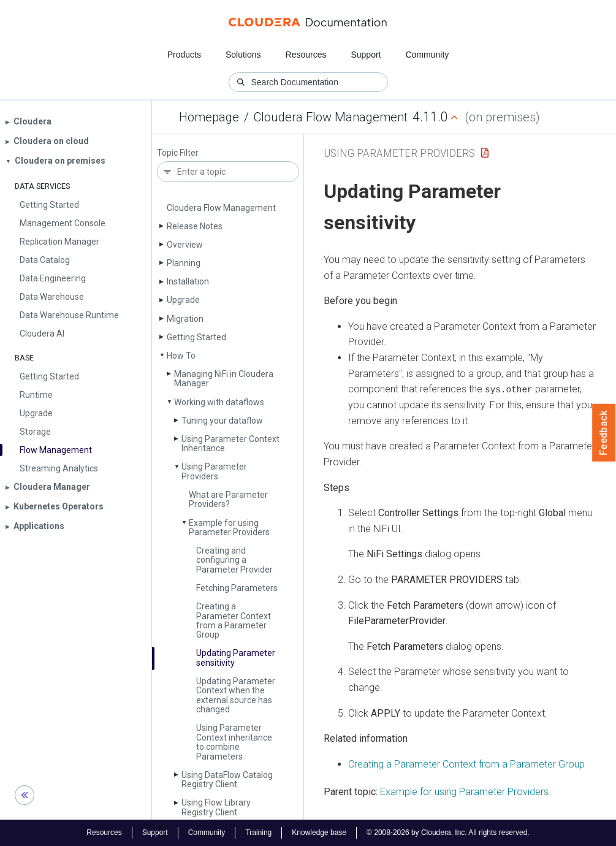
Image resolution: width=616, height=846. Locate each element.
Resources (306, 55)
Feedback (604, 433)
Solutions (243, 55)
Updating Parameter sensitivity (236, 657)
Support (366, 55)
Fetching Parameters (237, 588)
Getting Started (196, 337)
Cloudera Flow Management (331, 117)
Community (428, 55)
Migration (185, 319)
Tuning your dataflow (222, 421)
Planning (184, 263)
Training (258, 833)
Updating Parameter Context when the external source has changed (236, 695)
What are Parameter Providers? (228, 499)
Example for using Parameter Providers (229, 528)
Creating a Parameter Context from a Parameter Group (234, 620)
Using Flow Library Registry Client (216, 807)
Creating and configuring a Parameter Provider (234, 560)
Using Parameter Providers (214, 471)
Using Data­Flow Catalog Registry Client (227, 779)
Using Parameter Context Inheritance (230, 444)
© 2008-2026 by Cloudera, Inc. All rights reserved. (448, 833)
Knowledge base (319, 833)
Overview (185, 245)
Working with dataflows (219, 402)
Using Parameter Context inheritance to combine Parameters (234, 742)
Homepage (209, 117)
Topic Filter (178, 153)
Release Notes (195, 226)
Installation (188, 281)
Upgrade (183, 300)
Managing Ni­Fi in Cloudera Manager (224, 379)
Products (184, 55)
